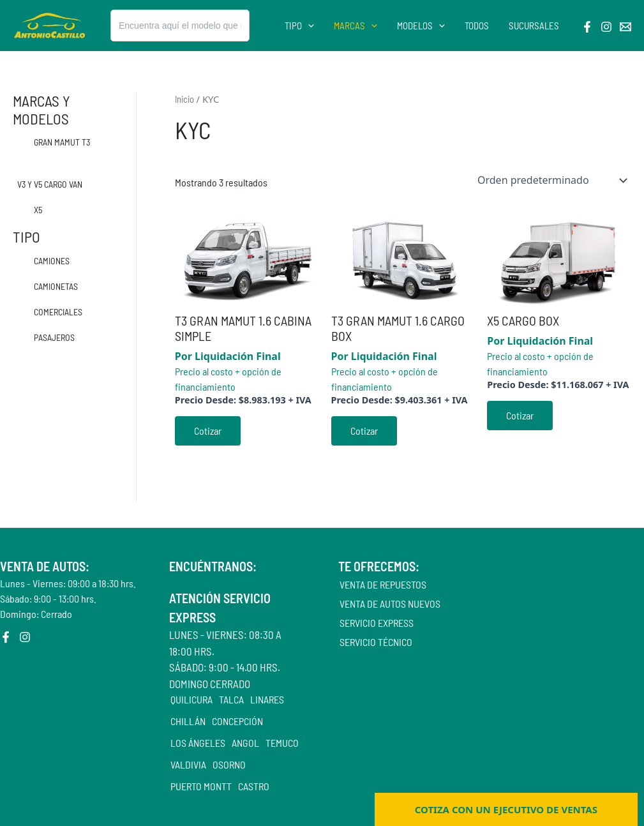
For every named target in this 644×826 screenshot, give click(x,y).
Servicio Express (377, 623)
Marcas (357, 26)
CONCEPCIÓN (237, 721)
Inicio (184, 99)
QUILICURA (191, 699)
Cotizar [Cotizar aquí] (208, 431)
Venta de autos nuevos (390, 604)
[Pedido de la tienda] (551, 180)
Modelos (422, 26)
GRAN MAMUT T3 (62, 142)
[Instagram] (606, 27)
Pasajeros (54, 337)
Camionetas (56, 286)
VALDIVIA (188, 764)
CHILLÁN (188, 721)
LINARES (267, 699)
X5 (38, 210)
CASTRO (254, 786)
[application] (311, 26)
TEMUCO (282, 743)
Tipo (302, 26)
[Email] (625, 27)
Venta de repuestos (383, 584)
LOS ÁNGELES (198, 743)
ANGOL (245, 743)
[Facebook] (587, 27)
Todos (477, 26)
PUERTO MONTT (201, 786)
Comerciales (58, 312)
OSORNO (229, 764)
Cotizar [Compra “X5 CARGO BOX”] (520, 415)
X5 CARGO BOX (523, 320)
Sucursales (534, 26)
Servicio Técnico (376, 642)
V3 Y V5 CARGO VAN (50, 184)
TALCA (231, 699)
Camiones (52, 261)
